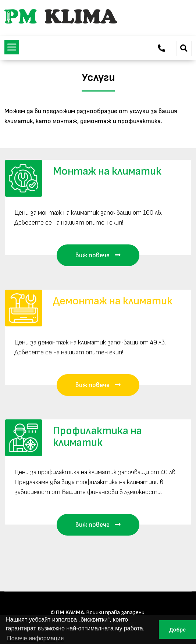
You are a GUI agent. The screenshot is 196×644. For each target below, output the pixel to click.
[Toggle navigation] (12, 47)
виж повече (98, 255)
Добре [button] (177, 630)
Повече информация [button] (35, 638)
